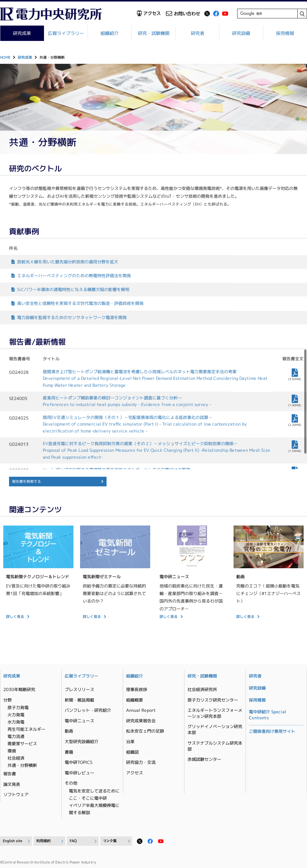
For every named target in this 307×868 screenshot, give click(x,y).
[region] (153, 409)
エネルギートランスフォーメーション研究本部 (215, 713)
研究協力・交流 (141, 762)
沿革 (130, 741)
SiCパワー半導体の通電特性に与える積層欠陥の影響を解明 (73, 289)
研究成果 (25, 57)
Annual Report (141, 710)
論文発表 (12, 784)
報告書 (10, 774)
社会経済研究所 (202, 689)
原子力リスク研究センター (213, 700)
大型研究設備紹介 (82, 741)
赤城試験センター (204, 759)
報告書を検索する (26, 481)
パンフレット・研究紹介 (88, 710)
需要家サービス (22, 744)
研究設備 (241, 33)
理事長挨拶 (137, 689)
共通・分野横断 (22, 765)
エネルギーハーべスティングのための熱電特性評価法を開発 (74, 276)
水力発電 (16, 722)
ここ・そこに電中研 (88, 798)
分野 (8, 700)
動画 (69, 731)
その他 (71, 783)
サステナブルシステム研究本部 (215, 746)
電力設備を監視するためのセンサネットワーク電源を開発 (72, 317)
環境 (12, 751)
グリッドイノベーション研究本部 (215, 729)
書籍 (69, 752)
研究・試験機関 (154, 33)
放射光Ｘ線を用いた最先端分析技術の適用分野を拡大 (68, 262)
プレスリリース (79, 689)
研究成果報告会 (141, 721)
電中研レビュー (79, 773)
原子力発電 (18, 707)
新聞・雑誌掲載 (79, 700)
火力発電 (16, 715)
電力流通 (16, 736)
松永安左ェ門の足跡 (145, 731)
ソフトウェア (16, 794)
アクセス (135, 773)
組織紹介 (110, 33)
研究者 (198, 33)
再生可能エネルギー (26, 729)
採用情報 (285, 33)
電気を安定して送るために (94, 791)
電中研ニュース (79, 721)
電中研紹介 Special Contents (268, 715)
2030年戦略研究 (19, 689)
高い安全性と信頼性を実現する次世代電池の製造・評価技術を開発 (80, 303)
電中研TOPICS (79, 762)
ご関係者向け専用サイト (272, 731)
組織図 (132, 752)
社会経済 (16, 758)
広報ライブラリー (66, 33)
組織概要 (135, 700)
